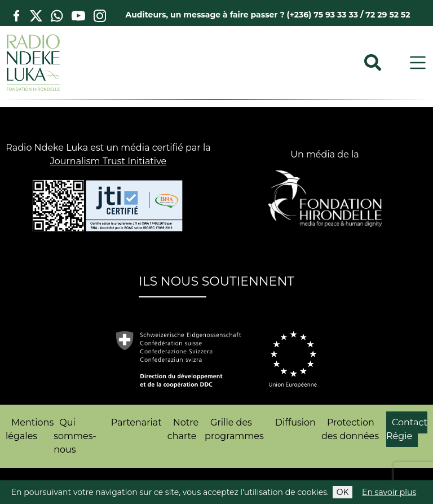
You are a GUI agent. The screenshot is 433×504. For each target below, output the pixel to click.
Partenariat (136, 422)
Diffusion (295, 422)
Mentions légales (30, 429)
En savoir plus (389, 492)
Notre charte (183, 429)
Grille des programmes (234, 429)
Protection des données (350, 429)
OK (343, 492)
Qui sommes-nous (75, 436)
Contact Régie (407, 429)
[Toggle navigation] (418, 63)
